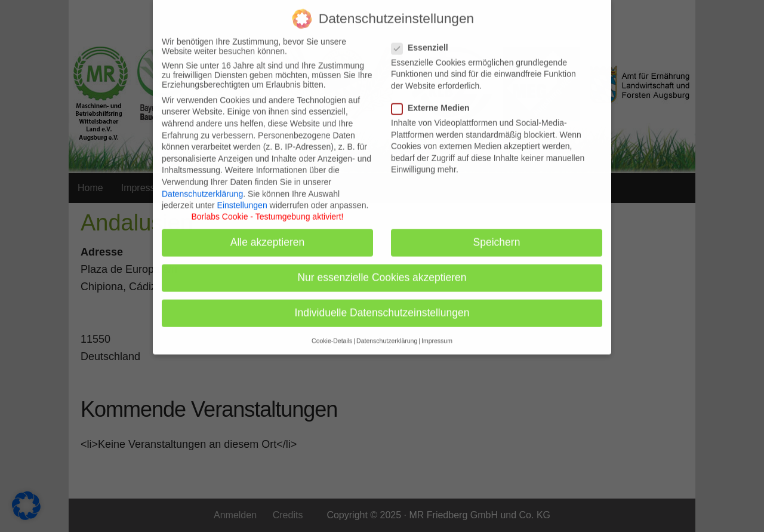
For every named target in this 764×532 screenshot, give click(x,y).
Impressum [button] (437, 332)
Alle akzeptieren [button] (268, 234)
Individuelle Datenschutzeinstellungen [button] (382, 305)
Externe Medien (434, 100)
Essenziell (423, 39)
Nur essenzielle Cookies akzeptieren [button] (382, 269)
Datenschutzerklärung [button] (387, 332)
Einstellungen (242, 197)
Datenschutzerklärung (202, 185)
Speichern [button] (497, 234)
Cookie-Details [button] (332, 332)
